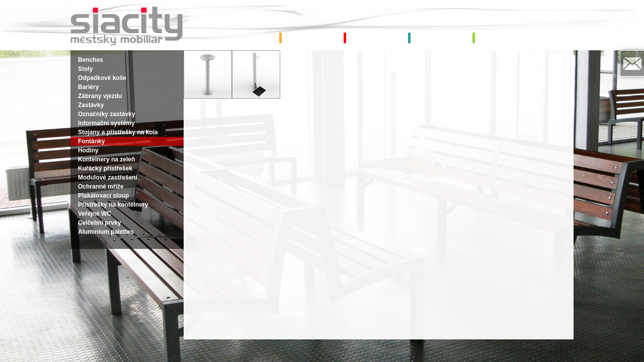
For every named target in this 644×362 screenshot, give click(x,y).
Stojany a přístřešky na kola (118, 132)
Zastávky (91, 105)
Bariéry (88, 87)
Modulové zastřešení (108, 177)
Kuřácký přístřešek (105, 168)
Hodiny (88, 150)
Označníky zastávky (106, 114)
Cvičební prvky (99, 223)
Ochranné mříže (101, 187)
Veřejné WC (95, 214)
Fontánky (91, 141)
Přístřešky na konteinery (113, 205)
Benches (91, 60)
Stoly (85, 69)
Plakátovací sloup (103, 196)
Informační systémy (106, 123)
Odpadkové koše (102, 78)
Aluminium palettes (106, 232)
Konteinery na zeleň (106, 159)
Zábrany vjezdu (100, 96)
